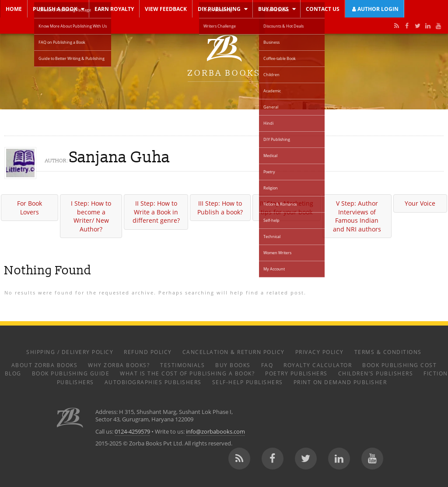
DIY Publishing (219, 9)
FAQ (267, 365)
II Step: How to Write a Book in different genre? (156, 212)
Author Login (375, 9)
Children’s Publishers (376, 373)
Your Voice (420, 203)
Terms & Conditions (388, 352)
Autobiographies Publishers (153, 382)
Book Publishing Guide (71, 373)
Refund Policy (148, 352)
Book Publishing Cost (399, 365)
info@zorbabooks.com (215, 432)
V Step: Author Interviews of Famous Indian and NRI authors (357, 216)
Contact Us (323, 9)
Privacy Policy (320, 352)
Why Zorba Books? (119, 365)
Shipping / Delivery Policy (70, 352)
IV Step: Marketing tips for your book (287, 208)
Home (14, 9)
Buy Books (273, 9)
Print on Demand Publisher (340, 382)
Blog (13, 373)
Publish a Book (55, 9)
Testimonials (182, 365)
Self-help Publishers (248, 382)
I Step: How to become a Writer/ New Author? (91, 216)
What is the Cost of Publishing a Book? (187, 373)
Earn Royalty (114, 9)
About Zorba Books (45, 365)
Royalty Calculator (318, 365)
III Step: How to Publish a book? (220, 208)
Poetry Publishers (296, 373)
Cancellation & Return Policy (234, 352)
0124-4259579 (132, 432)
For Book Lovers (30, 208)
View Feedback (166, 9)
